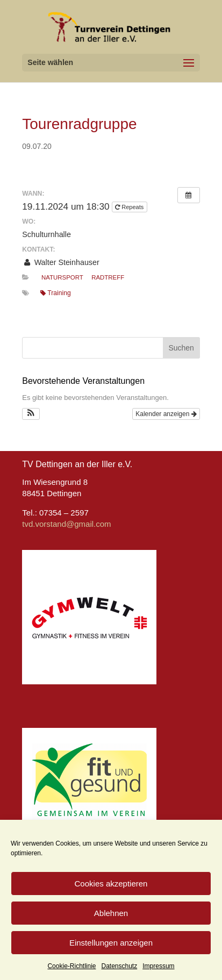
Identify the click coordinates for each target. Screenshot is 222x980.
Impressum (158, 966)
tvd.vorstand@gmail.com (66, 524)
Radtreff (108, 277)
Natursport (62, 277)
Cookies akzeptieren (111, 884)
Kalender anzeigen (166, 414)
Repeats (130, 207)
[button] (31, 414)
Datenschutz (120, 966)
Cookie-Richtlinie (71, 966)
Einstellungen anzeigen (111, 943)
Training (55, 293)
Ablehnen (111, 913)
